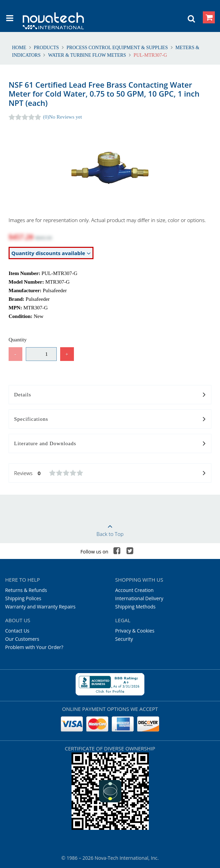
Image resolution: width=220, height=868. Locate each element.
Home (20, 48)
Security (124, 639)
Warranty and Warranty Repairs (40, 607)
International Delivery (139, 598)
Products (46, 48)
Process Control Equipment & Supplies (117, 48)
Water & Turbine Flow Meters (87, 55)
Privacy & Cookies (135, 631)
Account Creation (134, 590)
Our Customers (22, 639)
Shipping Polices (23, 598)
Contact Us (17, 631)
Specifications (110, 419)
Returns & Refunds (26, 590)
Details (110, 395)
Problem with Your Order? (34, 647)
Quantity (18, 340)
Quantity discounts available (51, 253)
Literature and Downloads (110, 444)
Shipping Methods (135, 607)
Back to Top (110, 528)
